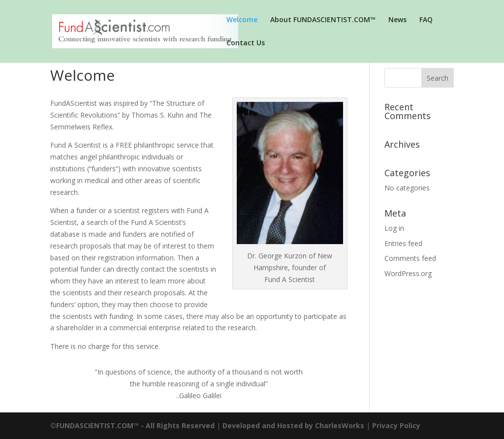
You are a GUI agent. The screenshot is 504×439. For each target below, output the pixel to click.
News (397, 20)
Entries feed (403, 243)
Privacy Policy (396, 425)
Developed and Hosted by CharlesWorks (293, 425)
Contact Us (246, 43)
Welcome (242, 20)
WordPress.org (408, 273)
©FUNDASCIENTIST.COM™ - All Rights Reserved (132, 425)
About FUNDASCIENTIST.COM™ (323, 20)
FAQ (426, 20)
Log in (394, 228)
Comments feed (410, 258)
